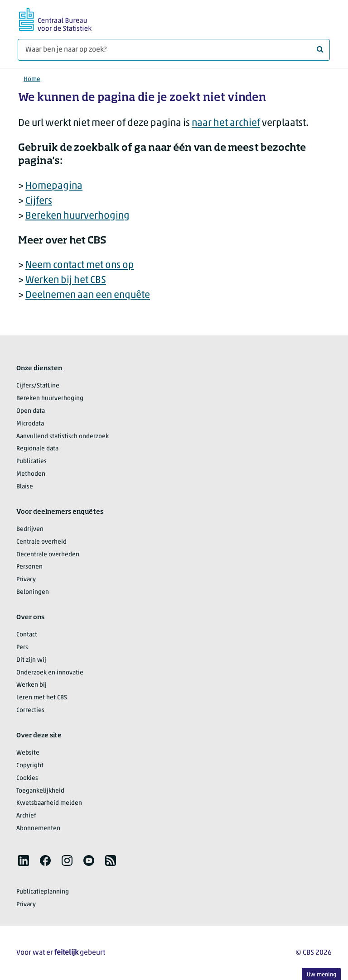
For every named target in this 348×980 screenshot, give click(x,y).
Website (28, 753)
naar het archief (226, 123)
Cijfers (39, 201)
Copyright (30, 766)
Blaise (25, 487)
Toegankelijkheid (40, 791)
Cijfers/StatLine (38, 386)
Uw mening (321, 975)
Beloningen (33, 592)
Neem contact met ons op (80, 265)
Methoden (31, 474)
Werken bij (31, 685)
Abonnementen (38, 829)
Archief (26, 816)
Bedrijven (30, 529)
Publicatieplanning (43, 892)
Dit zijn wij (31, 660)
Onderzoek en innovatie (50, 673)
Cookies (27, 778)
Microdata (30, 424)
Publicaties (31, 461)
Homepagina (54, 186)
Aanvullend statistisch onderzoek (63, 437)
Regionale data (37, 449)
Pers (22, 648)
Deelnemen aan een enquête (88, 295)
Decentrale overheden (48, 555)
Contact (27, 635)
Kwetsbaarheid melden (49, 803)
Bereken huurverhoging (77, 216)
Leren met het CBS (42, 698)
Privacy (26, 580)
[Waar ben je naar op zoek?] (174, 50)
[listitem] (24, 860)
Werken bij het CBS (66, 280)
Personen (29, 567)
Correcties (30, 710)
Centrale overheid (41, 542)
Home (32, 79)
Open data (31, 411)
